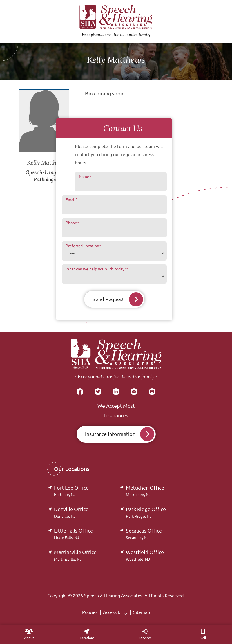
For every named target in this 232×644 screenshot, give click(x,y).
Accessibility (115, 612)
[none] (29, 634)
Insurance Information (110, 434)
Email (72, 200)
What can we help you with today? (97, 269)
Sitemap (141, 612)
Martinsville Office (75, 555)
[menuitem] (29, 634)
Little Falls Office (73, 534)
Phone (72, 223)
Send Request (108, 299)
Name (85, 177)
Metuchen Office (145, 491)
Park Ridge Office (146, 512)
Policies (90, 612)
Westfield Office (145, 555)
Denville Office (71, 512)
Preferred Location (83, 246)
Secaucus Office (144, 534)
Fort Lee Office (71, 491)
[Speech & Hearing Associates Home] (116, 360)
